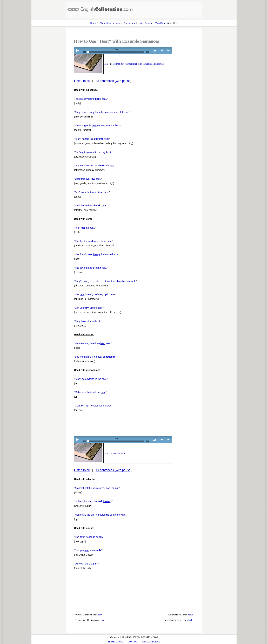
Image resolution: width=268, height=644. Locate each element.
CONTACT (133, 642)
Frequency (130, 23)
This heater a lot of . (93, 241)
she (103, 620)
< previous (162, 50)
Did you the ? (87, 564)
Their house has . (91, 206)
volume (155, 50)
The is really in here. (95, 294)
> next (168, 50)
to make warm (119, 453)
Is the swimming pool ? (93, 501)
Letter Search (145, 23)
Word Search (162, 23)
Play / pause (77, 50)
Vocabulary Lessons (110, 23)
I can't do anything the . (91, 379)
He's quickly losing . (91, 99)
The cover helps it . (91, 268)
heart (100, 615)
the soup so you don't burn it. (97, 488)
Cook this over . (88, 179)
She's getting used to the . (93, 152)
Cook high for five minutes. (93, 406)
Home (93, 23)
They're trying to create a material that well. (105, 281)
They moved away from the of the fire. (102, 112)
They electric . (88, 321)
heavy (190, 615)
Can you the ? (89, 308)
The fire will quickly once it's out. (97, 254)
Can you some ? (89, 550)
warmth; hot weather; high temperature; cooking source (139, 64)
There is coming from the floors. (98, 126)
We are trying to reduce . (93, 343)
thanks (190, 620)
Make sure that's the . (90, 392)
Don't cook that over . (92, 192)
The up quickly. (89, 537)
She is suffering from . (95, 357)
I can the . (85, 228)
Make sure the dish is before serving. (100, 515)
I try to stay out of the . (95, 166)
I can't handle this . (92, 139)
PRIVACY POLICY (151, 642)
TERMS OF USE (116, 642)
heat (106, 64)
